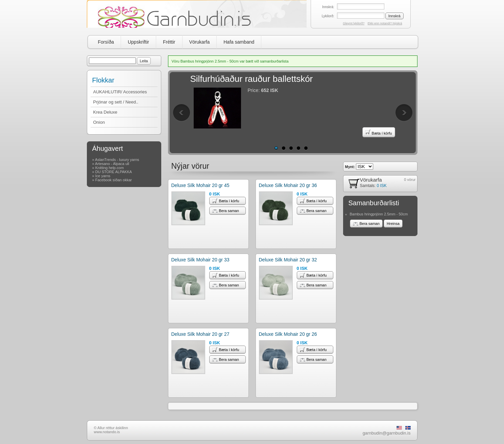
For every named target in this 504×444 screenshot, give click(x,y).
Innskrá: (328, 7)
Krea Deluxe (105, 112)
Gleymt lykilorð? (354, 23)
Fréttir (169, 42)
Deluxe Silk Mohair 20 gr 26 (288, 334)
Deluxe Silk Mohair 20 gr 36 (288, 185)
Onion (99, 122)
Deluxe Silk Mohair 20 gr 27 (200, 334)
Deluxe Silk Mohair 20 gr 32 (288, 260)
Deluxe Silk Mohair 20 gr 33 (200, 260)
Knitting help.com (110, 168)
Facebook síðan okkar (114, 180)
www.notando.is (107, 432)
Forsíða (106, 42)
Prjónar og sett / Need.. (116, 102)
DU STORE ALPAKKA (114, 172)
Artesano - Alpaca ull (112, 164)
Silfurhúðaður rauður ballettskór (252, 79)
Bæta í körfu (379, 132)
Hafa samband (239, 42)
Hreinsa (393, 224)
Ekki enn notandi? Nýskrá (385, 23)
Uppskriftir (138, 42)
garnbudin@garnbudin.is (387, 433)
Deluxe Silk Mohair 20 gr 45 (200, 185)
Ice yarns (103, 176)
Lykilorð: (328, 16)
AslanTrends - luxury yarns (117, 160)
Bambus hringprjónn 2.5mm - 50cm (379, 214)
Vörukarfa (200, 42)
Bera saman (226, 211)
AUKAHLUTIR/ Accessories (120, 92)
